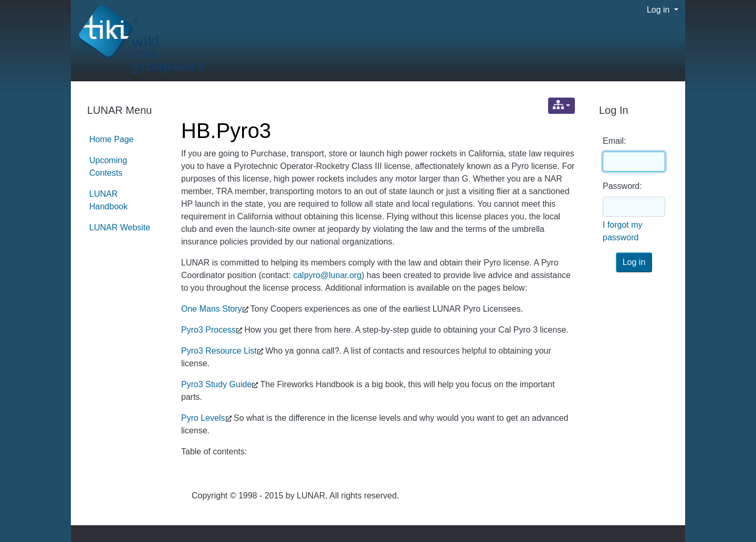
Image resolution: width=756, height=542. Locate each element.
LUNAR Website (120, 227)
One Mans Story (212, 309)
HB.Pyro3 (226, 131)
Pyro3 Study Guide (216, 384)
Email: (614, 141)
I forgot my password (623, 231)
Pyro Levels (203, 418)
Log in (659, 10)
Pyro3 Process (208, 330)
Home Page (112, 139)
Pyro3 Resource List (219, 351)
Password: (622, 186)
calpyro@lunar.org (327, 275)
